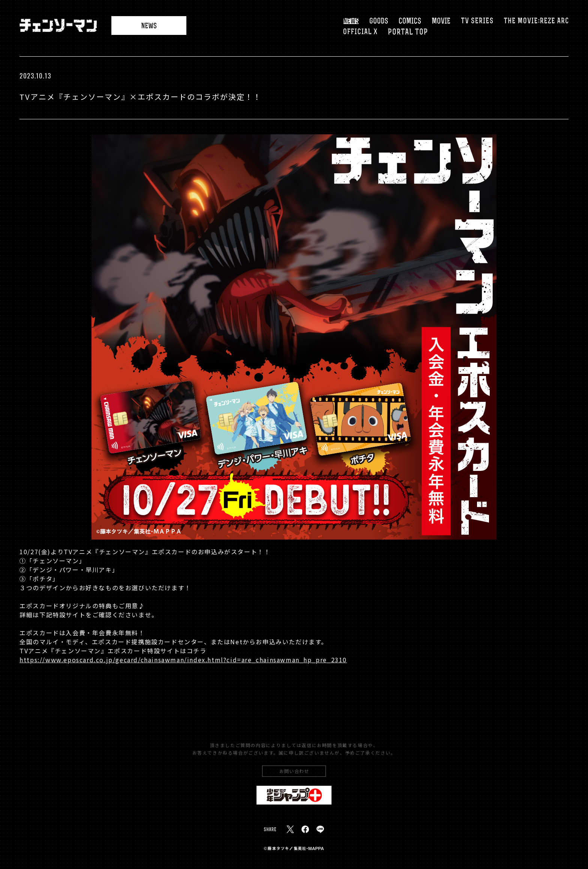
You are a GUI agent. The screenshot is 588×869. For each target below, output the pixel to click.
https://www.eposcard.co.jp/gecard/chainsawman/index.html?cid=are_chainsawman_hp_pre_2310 (183, 660)
